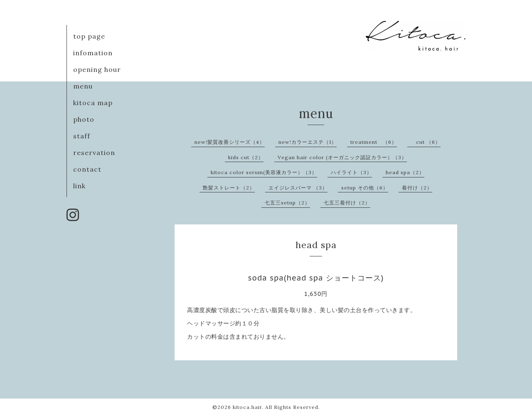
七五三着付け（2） (347, 203)
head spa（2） (405, 172)
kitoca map (93, 103)
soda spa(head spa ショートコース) (316, 278)
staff (82, 136)
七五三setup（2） (287, 203)
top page (89, 36)
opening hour (97, 69)
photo (84, 119)
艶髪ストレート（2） (229, 188)
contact (87, 169)
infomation (93, 53)
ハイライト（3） (351, 172)
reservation (94, 153)
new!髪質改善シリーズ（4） (230, 142)
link (79, 186)
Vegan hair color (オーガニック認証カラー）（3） (342, 157)
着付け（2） (417, 188)
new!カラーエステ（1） (308, 142)
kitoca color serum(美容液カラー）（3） (264, 172)
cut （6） (426, 142)
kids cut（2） (246, 157)
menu (83, 86)
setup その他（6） (365, 188)
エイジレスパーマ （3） (298, 188)
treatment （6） (374, 142)
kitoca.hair (247, 407)
